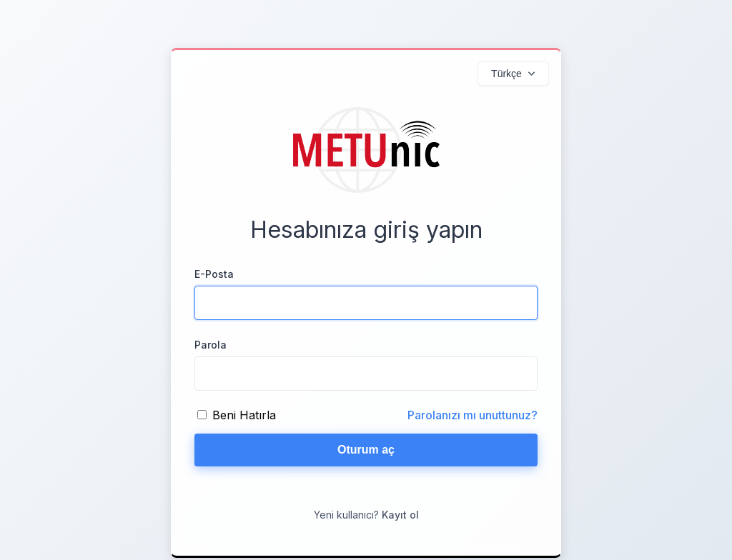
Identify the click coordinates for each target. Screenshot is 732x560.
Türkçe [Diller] (506, 74)
